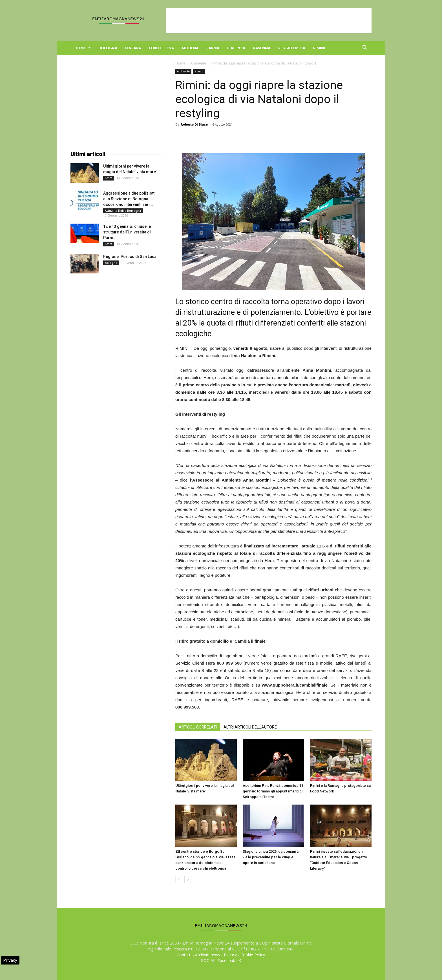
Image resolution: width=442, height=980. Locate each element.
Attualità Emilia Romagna (123, 211)
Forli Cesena (161, 48)
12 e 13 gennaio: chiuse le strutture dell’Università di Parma (127, 232)
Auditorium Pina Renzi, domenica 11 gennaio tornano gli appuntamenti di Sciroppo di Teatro (273, 791)
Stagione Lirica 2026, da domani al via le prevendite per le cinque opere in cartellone (271, 857)
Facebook (226, 961)
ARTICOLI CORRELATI (198, 727)
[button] (365, 48)
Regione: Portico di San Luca (130, 257)
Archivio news (208, 955)
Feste (109, 178)
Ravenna (262, 48)
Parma (213, 48)
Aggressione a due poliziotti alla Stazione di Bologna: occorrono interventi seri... (129, 199)
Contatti (184, 955)
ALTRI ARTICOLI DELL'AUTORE (250, 727)
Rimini (319, 48)
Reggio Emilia (292, 48)
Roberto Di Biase (194, 124)
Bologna (108, 48)
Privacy (230, 955)
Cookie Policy (253, 955)
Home (82, 48)
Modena (190, 48)
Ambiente (198, 63)
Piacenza (236, 48)
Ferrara (133, 48)
